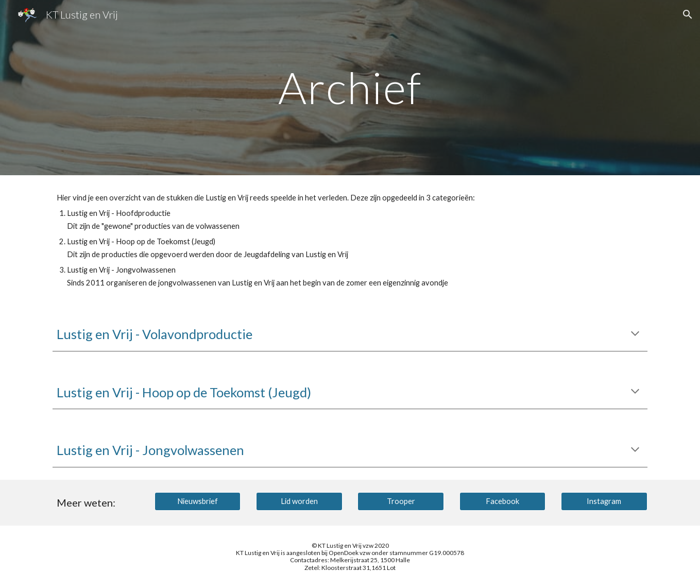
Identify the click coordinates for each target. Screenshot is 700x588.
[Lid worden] (299, 501)
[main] (350, 87)
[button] (688, 14)
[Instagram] (604, 501)
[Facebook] (503, 501)
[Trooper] (401, 501)
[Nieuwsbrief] (198, 501)
